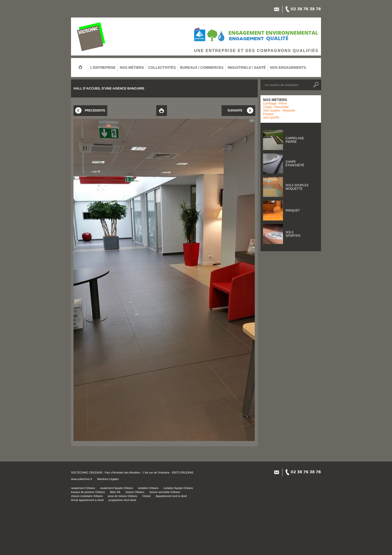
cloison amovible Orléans (165, 492)
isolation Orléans (148, 488)
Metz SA (115, 492)
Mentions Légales (108, 479)
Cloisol (146, 496)
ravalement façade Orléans (116, 488)
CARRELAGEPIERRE (295, 140)
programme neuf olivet (122, 500)
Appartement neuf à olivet (171, 496)
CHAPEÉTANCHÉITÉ (295, 163)
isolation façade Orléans (178, 488)
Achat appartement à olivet (87, 500)
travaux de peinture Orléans (88, 492)
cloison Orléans (135, 492)
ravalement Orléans (83, 488)
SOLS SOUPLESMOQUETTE (297, 187)
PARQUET (293, 210)
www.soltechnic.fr (82, 479)
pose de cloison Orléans (122, 496)
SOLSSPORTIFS (293, 234)
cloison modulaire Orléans (87, 496)
